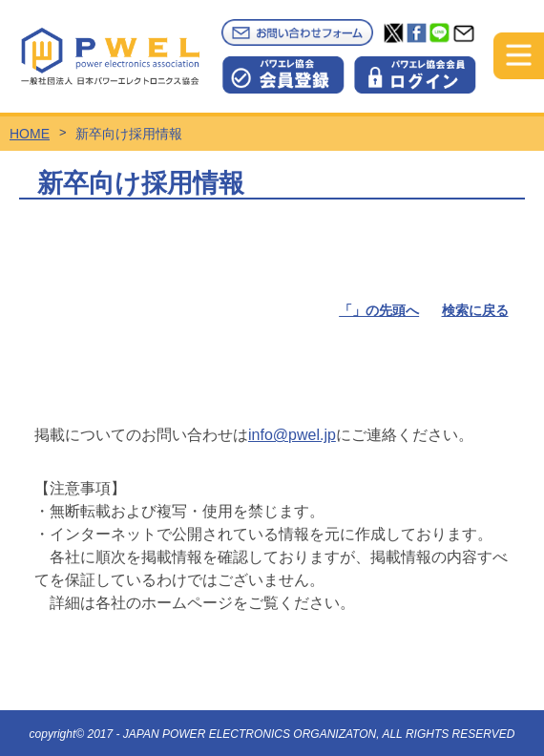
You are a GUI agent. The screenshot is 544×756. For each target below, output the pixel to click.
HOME (30, 134)
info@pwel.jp (292, 435)
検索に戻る (475, 310)
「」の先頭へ (379, 310)
